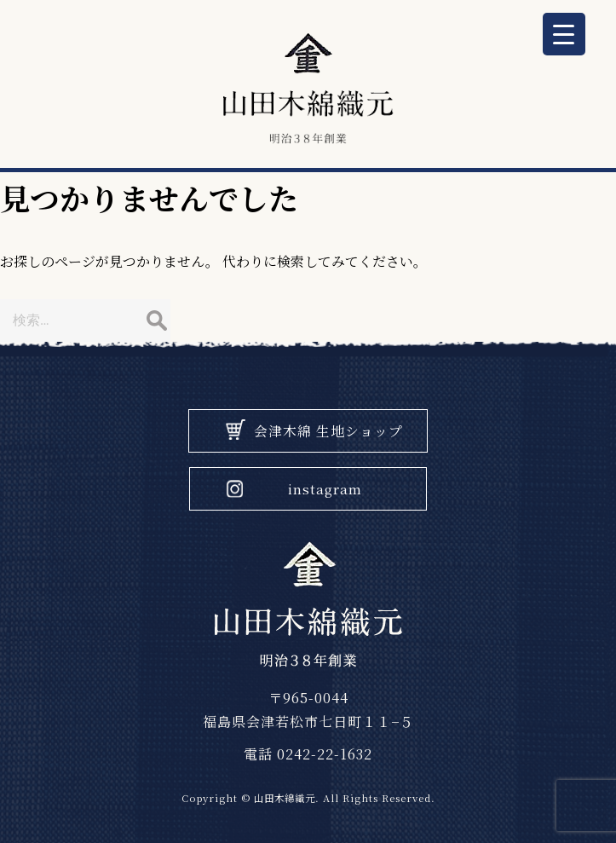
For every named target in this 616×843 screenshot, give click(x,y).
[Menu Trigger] (564, 34)
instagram (325, 489)
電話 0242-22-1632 (308, 754)
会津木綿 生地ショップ (328, 431)
